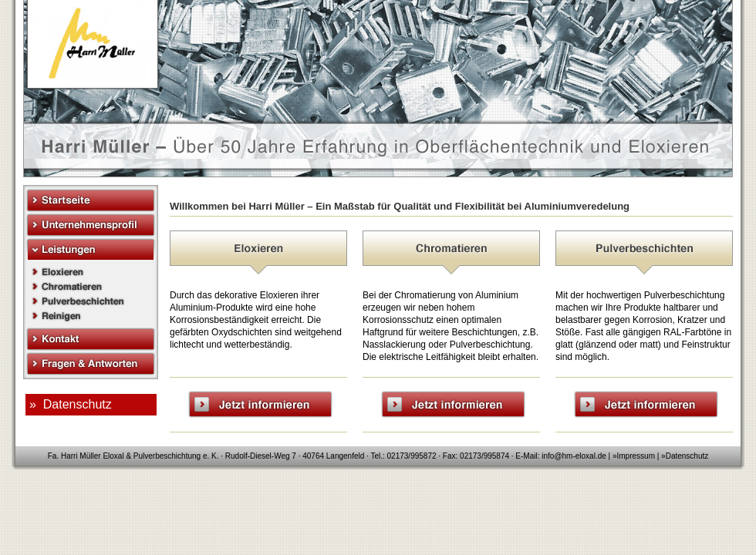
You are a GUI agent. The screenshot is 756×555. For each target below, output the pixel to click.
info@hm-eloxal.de (574, 456)
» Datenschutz (71, 404)
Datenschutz (687, 456)
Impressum (636, 456)
